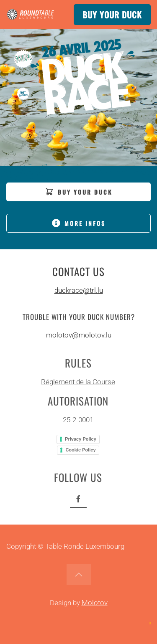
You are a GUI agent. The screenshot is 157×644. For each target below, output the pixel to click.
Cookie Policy (80, 450)
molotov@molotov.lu (79, 335)
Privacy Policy (80, 439)
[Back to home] (31, 15)
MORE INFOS (79, 223)
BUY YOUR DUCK (112, 15)
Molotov (95, 603)
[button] (79, 575)
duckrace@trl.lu (79, 290)
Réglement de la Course (78, 382)
